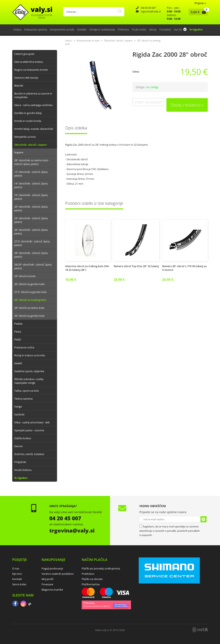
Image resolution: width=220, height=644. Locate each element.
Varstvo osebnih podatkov (58, 574)
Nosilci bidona (23, 470)
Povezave (47, 584)
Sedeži (18, 363)
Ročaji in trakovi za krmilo (30, 355)
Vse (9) (180, 29)
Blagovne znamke (52, 590)
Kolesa (18, 29)
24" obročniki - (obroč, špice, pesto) (31, 220)
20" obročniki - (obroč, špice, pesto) (31, 208)
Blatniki (19, 86)
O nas (16, 568)
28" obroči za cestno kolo (29, 308)
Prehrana (123, 29)
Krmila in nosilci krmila (28, 121)
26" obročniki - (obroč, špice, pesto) (31, 232)
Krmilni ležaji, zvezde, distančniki (34, 129)
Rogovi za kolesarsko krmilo (31, 70)
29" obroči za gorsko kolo (29, 316)
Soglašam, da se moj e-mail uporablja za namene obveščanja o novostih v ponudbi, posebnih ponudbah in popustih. (169, 531)
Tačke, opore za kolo (27, 391)
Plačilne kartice (91, 584)
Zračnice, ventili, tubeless (29, 454)
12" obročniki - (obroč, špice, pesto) (31, 174)
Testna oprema (23, 399)
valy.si (69, 41)
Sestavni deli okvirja (26, 78)
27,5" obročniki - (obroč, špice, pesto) (32, 243)
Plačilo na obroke (92, 579)
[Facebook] (15, 604)
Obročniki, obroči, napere (30, 145)
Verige (18, 407)
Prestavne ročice (24, 347)
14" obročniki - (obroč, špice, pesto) (31, 185)
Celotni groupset (24, 54)
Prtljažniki (20, 462)
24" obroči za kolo (25, 276)
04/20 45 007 (148, 8)
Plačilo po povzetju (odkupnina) (101, 568)
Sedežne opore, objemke (29, 371)
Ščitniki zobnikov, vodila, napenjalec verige (29, 381)
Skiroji (153, 29)
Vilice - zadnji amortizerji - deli (32, 422)
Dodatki (82, 29)
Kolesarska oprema (36, 29)
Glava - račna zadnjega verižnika (33, 105)
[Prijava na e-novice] (203, 519)
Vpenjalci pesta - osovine (29, 430)
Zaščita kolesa (23, 438)
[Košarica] (197, 12)
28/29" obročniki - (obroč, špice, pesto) (33, 266)
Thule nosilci (139, 29)
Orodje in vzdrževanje (102, 29)
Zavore (18, 446)
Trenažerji (165, 29)
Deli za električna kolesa (29, 62)
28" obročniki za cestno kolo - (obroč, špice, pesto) (32, 162)
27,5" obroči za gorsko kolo (30, 292)
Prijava (200, 3)
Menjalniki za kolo (25, 137)
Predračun (88, 574)
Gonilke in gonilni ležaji (28, 113)
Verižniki (19, 414)
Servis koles (19, 584)
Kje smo (17, 574)
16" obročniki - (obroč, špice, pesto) (31, 197)
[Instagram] (23, 604)
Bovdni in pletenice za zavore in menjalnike (33, 95)
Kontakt (17, 579)
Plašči (18, 339)
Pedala (18, 324)
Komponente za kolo (62, 29)
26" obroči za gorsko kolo (29, 284)
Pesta (18, 332)
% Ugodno (196, 29)
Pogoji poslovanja (52, 568)
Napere (19, 152)
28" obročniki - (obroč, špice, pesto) (31, 255)
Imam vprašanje (148, 102)
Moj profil (47, 579)
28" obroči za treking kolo (30, 300)
